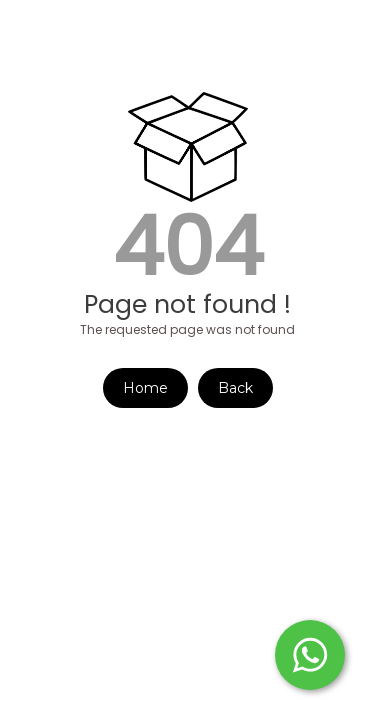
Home (145, 388)
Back (235, 388)
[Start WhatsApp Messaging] (310, 653)
